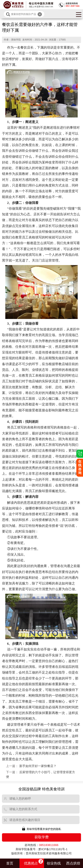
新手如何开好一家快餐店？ (38, 766)
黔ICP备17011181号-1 (53, 849)
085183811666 (49, 845)
